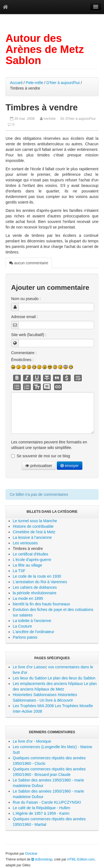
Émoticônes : (22, 360)
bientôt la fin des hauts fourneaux (41, 604)
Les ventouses (25, 543)
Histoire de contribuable (33, 526)
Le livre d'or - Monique (32, 741)
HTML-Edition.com (81, 859)
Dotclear (31, 854)
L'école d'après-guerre (32, 560)
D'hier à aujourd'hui (63, 83)
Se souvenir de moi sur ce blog (43, 456)
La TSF (19, 571)
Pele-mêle (35, 83)
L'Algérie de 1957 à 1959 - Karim (41, 813)
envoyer (70, 466)
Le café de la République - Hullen (41, 808)
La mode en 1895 (28, 598)
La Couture (22, 626)
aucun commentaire (29, 263)
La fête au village (27, 565)
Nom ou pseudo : (26, 299)
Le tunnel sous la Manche (35, 521)
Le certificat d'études (31, 554)
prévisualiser (39, 466)
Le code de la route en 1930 (37, 576)
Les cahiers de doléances (35, 587)
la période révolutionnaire (35, 593)
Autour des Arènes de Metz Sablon (45, 49)
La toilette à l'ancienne (32, 621)
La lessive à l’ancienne (32, 537)
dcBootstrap (42, 859)
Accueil (16, 83)
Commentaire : (24, 353)
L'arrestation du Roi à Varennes (40, 582)
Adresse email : (24, 317)
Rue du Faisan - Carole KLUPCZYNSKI (47, 802)
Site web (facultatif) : (29, 335)
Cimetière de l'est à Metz (34, 532)
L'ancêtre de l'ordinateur (33, 632)
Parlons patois (25, 637)
